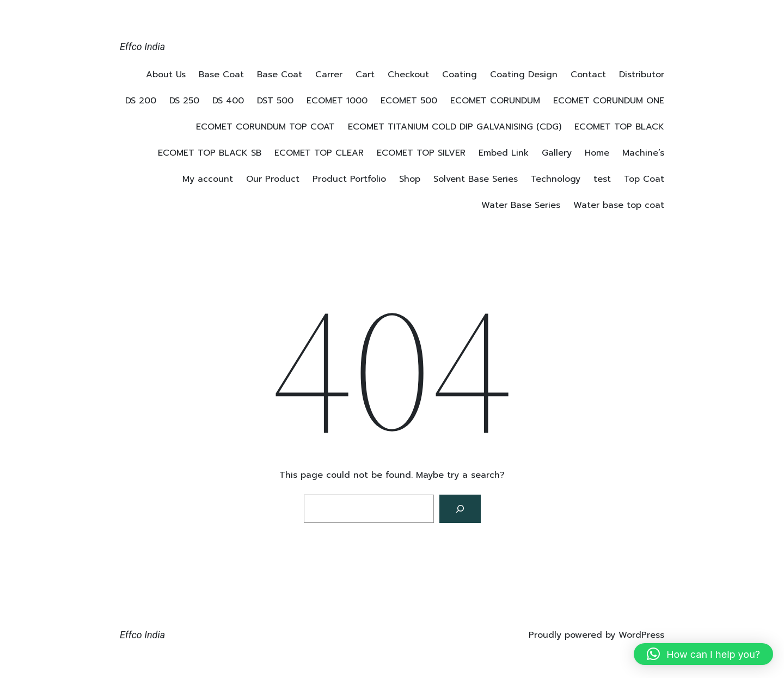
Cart (365, 75)
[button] (703, 654)
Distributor (642, 75)
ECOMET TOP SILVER (421, 153)
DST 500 (275, 101)
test (602, 179)
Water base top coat (619, 205)
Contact (588, 75)
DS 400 (228, 101)
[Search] (460, 509)
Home (597, 153)
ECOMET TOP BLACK (619, 127)
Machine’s (643, 153)
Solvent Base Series (476, 179)
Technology (556, 179)
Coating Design (524, 75)
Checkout (408, 75)
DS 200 (141, 101)
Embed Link (504, 153)
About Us (166, 75)
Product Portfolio (349, 179)
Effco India (142, 47)
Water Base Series (521, 205)
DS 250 (184, 101)
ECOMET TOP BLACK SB (210, 153)
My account (208, 179)
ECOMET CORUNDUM (495, 101)
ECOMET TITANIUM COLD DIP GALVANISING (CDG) (455, 127)
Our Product (273, 179)
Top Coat (644, 179)
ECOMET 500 (409, 101)
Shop (410, 179)
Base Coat (221, 75)
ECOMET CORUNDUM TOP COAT (265, 127)
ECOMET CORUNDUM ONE (609, 101)
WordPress (641, 635)
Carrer (329, 75)
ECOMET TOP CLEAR (319, 153)
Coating (460, 75)
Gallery (557, 153)
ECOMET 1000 (337, 101)
